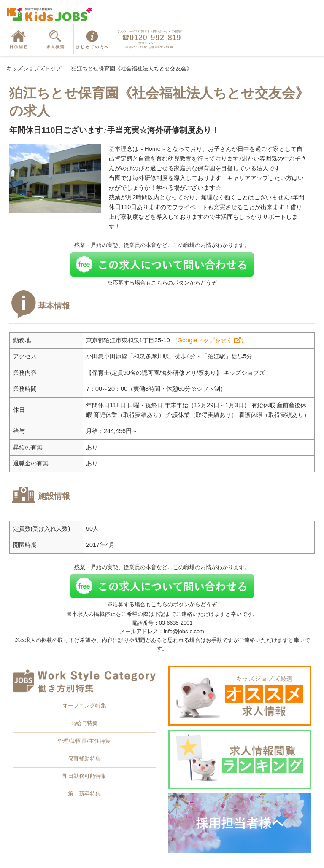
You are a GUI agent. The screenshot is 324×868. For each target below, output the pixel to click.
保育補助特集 (84, 759)
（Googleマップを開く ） (209, 340)
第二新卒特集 (84, 794)
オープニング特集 (84, 705)
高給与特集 (84, 723)
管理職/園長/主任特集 (84, 741)
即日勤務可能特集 (84, 776)
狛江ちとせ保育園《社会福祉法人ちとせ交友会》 (132, 69)
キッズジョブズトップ (34, 69)
